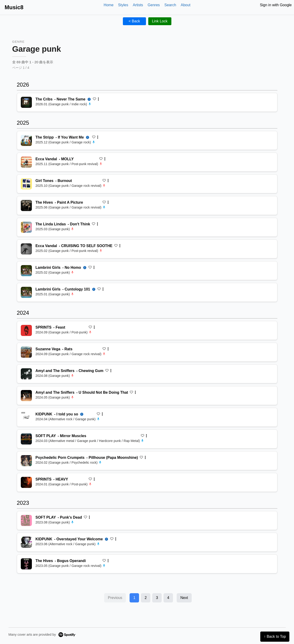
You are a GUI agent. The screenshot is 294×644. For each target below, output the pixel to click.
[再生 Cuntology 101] (26, 292)
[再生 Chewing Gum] (26, 374)
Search (170, 5)
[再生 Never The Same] (26, 102)
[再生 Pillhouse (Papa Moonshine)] (26, 461)
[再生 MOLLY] (26, 162)
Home (109, 5)
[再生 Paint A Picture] (26, 206)
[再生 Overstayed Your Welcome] (26, 542)
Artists (138, 5)
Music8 (14, 7)
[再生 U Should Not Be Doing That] (26, 396)
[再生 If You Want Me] (26, 140)
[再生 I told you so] (26, 417)
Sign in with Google (276, 5)
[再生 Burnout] (26, 184)
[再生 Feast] (26, 330)
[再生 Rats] (26, 352)
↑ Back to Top (275, 636)
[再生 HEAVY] (26, 482)
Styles (123, 5)
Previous (115, 598)
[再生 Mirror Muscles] (26, 439)
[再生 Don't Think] (26, 227)
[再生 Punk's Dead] (26, 520)
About (186, 5)
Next (184, 598)
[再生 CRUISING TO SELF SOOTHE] (26, 249)
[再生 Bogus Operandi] (26, 564)
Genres (154, 5)
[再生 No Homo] (26, 271)
